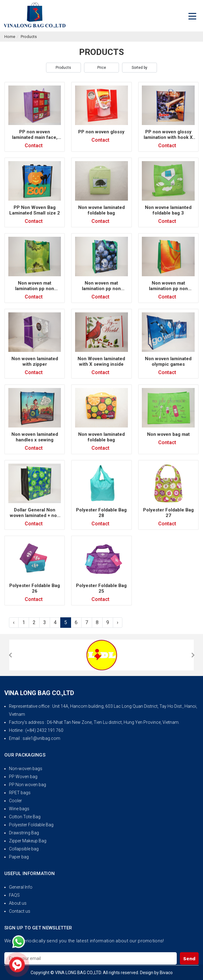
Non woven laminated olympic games (168, 361)
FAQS (14, 895)
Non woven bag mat (168, 434)
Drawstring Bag (24, 833)
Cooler (15, 801)
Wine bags (19, 809)
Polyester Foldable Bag (31, 825)
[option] (101, 655)
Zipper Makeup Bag (28, 841)
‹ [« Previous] (14, 622)
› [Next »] (118, 622)
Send (189, 959)
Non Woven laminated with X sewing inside (101, 361)
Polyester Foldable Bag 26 (35, 588)
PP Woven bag (23, 777)
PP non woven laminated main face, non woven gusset (35, 137)
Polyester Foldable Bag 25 (101, 588)
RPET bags (20, 793)
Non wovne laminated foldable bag (101, 210)
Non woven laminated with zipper (35, 361)
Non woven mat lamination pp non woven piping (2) (168, 289)
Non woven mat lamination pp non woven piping (35, 289)
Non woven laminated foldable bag (101, 437)
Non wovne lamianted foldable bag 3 (168, 210)
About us (18, 903)
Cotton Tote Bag (25, 817)
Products (29, 37)
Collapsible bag (24, 849)
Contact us (20, 911)
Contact (34, 146)
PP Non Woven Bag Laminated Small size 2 (35, 210)
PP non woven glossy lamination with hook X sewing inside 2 (168, 137)
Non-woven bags (26, 769)
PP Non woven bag (27, 785)
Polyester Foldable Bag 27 (168, 513)
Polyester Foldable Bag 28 (101, 513)
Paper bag (19, 857)
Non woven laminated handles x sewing (35, 437)
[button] (10, 655)
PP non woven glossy (101, 132)
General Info (21, 887)
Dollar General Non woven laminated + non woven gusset (35, 515)
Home (10, 37)
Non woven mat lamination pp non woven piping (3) (101, 289)
